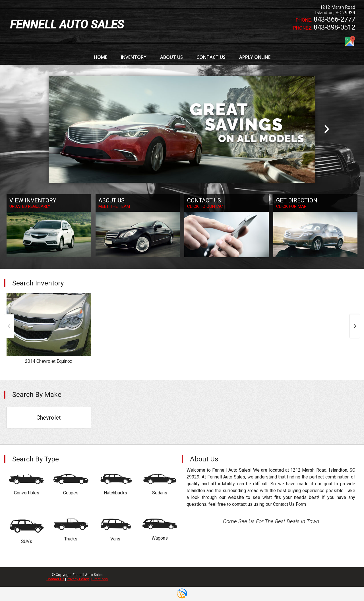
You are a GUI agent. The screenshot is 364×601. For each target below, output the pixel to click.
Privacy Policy (78, 579)
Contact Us (55, 579)
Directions (100, 579)
